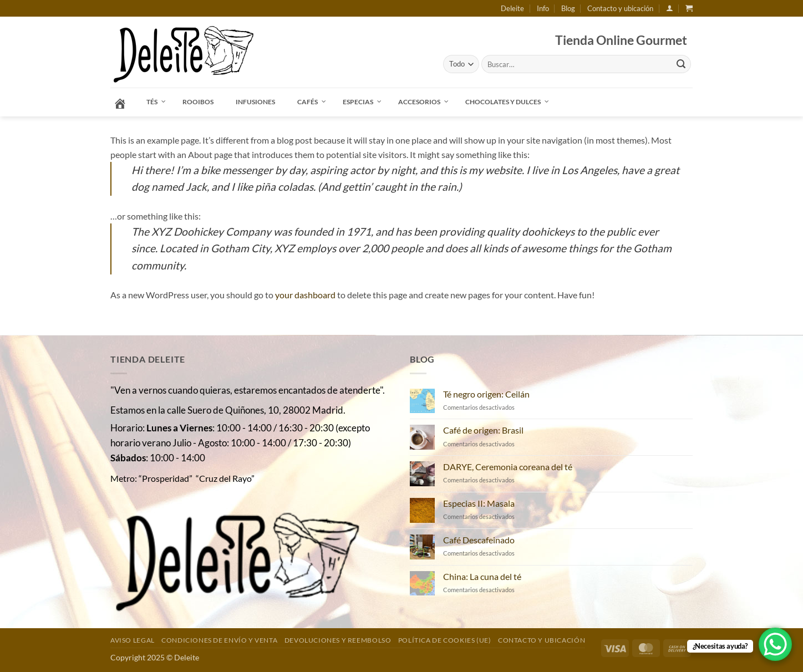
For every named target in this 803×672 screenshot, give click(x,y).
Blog (568, 8)
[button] (670, 8)
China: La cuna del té (482, 576)
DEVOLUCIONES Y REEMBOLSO (338, 640)
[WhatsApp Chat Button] (775, 644)
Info (543, 8)
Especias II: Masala (479, 503)
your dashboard (305, 295)
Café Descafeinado (479, 540)
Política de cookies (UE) (445, 640)
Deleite (512, 8)
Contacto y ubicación (620, 8)
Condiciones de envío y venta (219, 640)
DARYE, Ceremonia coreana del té (508, 467)
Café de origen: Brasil (483, 430)
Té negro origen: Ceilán (486, 394)
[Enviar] (681, 64)
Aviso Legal (133, 640)
